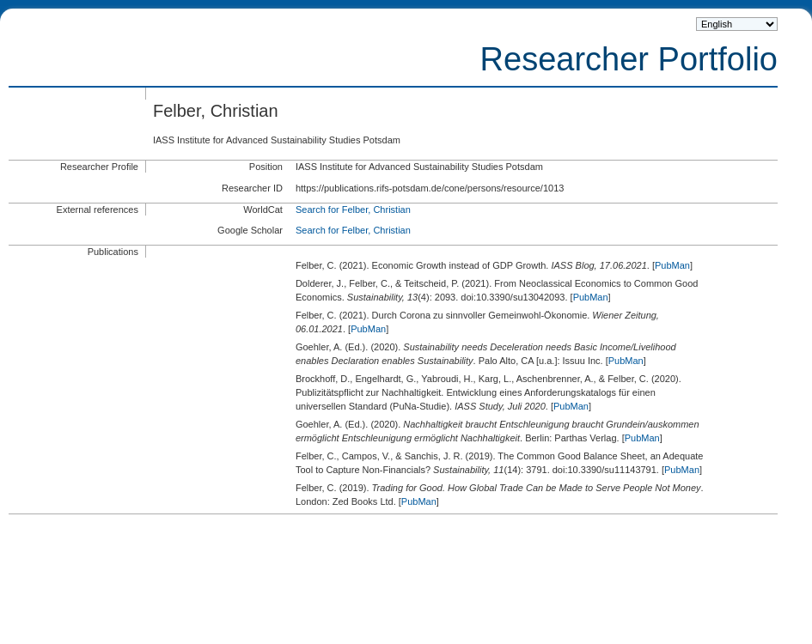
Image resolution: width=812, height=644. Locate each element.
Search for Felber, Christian (353, 210)
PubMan (672, 265)
